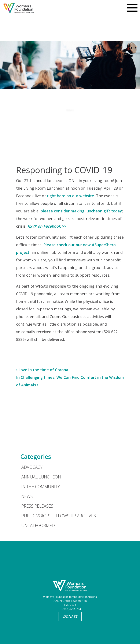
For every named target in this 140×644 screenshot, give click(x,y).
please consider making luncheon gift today (81, 211)
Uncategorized (38, 525)
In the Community (41, 487)
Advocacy (32, 467)
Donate (70, 616)
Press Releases (37, 506)
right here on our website (71, 196)
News (27, 496)
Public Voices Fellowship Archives (59, 516)
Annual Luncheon (41, 477)
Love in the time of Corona (42, 370)
